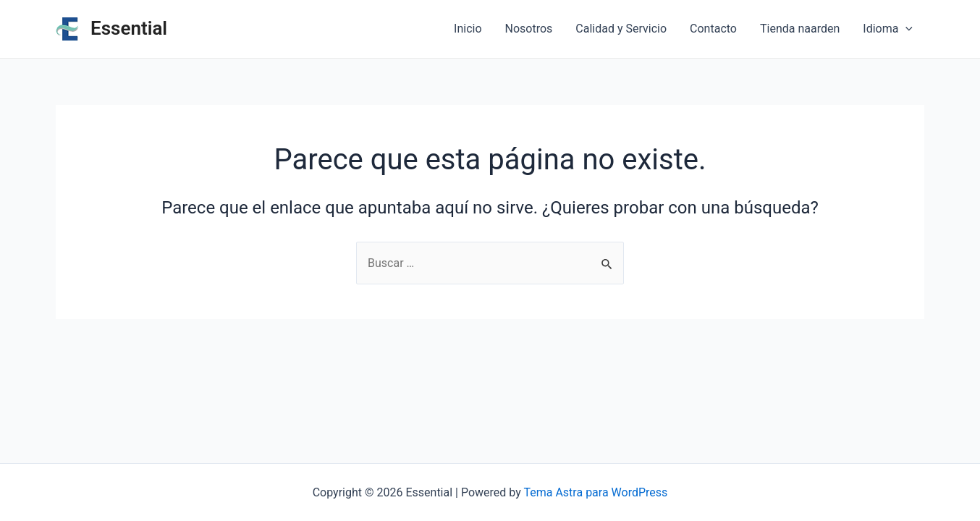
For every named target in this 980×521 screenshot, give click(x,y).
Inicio (468, 29)
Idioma (888, 29)
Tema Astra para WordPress (595, 492)
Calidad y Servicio (621, 29)
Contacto (713, 29)
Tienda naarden (800, 29)
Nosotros (529, 29)
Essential (129, 28)
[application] (905, 29)
